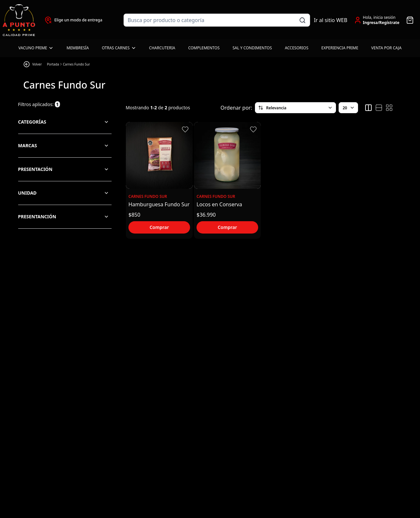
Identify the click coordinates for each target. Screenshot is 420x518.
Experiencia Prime (340, 48)
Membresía (78, 48)
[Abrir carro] (410, 20)
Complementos (204, 48)
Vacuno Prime (36, 48)
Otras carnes (119, 48)
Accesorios (296, 48)
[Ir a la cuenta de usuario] (377, 20)
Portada (53, 64)
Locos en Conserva (219, 204)
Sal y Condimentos (252, 48)
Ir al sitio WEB (331, 20)
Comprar (159, 227)
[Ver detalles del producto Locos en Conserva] (227, 155)
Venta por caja (387, 48)
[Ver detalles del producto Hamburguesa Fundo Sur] (159, 155)
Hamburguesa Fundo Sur (159, 204)
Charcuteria (162, 48)
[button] (185, 129)
